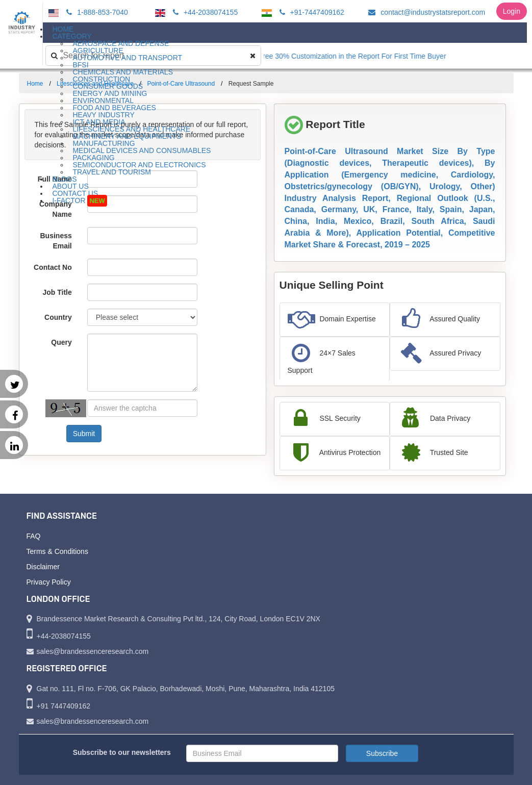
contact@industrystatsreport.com (425, 12)
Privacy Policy (49, 582)
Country (58, 317)
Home (35, 84)
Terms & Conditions (57, 551)
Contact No (53, 267)
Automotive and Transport (127, 58)
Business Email (56, 241)
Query (61, 342)
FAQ (34, 536)
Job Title (57, 292)
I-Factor (79, 201)
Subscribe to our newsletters (122, 752)
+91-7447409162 (310, 12)
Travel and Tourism (112, 172)
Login (512, 11)
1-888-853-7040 (96, 12)
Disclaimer (43, 567)
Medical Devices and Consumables (142, 150)
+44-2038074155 (204, 12)
